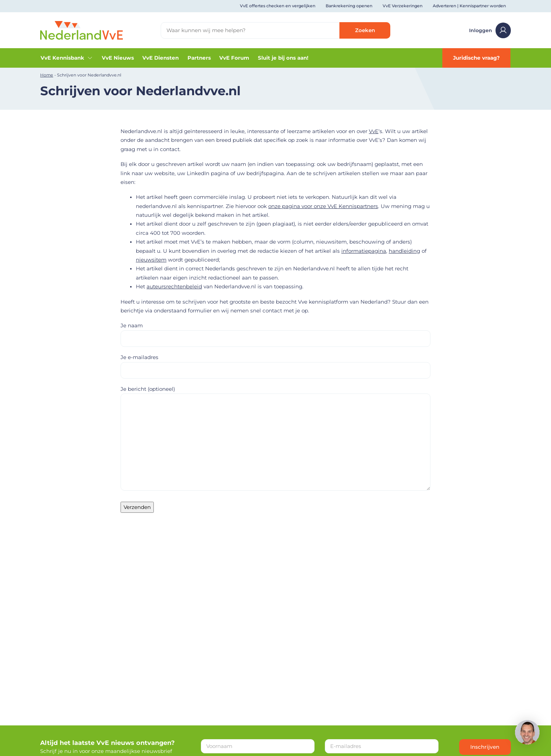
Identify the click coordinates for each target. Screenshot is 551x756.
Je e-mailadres (275, 363)
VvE (374, 131)
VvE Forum (234, 58)
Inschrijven (485, 747)
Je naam (275, 332)
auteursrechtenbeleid (174, 286)
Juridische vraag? (476, 58)
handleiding (404, 251)
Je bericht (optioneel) (275, 439)
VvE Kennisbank (67, 58)
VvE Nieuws (118, 58)
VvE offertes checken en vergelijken (278, 6)
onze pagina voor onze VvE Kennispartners (323, 206)
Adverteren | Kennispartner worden (469, 6)
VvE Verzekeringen (403, 6)
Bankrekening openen (349, 6)
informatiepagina (364, 251)
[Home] (82, 30)
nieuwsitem (151, 260)
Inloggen (490, 30)
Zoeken (365, 30)
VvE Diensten (161, 58)
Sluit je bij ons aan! (283, 58)
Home (47, 75)
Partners (199, 58)
